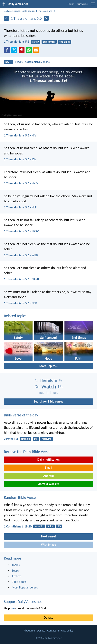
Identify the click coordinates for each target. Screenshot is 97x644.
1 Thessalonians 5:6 (17, 42)
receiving (47, 439)
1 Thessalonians (44, 11)
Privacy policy (66, 631)
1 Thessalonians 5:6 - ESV (20, 159)
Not (55, 393)
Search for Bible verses (48, 401)
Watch (49, 387)
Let (48, 393)
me (13, 608)
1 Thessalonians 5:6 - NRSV (21, 231)
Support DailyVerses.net (23, 602)
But (42, 393)
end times (65, 42)
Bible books (28, 11)
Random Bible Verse (20, 497)
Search (16, 571)
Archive (16, 576)
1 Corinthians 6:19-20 (18, 526)
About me (29, 631)
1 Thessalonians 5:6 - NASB (21, 279)
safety (36, 42)
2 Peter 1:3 (11, 439)
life (36, 439)
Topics (71, 4)
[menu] (93, 5)
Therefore (48, 380)
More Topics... (48, 366)
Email (48, 468)
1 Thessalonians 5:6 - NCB (20, 303)
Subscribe (82, 4)
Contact (52, 631)
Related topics (15, 316)
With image (48, 545)
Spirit (50, 526)
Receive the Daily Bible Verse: (27, 452)
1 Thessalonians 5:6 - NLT (20, 207)
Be (61, 380)
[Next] (46, 18)
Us (60, 387)
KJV (9, 62)
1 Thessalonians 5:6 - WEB (21, 255)
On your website (48, 484)
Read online (32, 62)
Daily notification (48, 460)
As (36, 380)
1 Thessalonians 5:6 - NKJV (21, 183)
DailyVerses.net (12, 11)
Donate (48, 618)
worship (39, 526)
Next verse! (48, 536)
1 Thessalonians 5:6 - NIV (20, 135)
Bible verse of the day (21, 415)
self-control (49, 42)
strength (26, 439)
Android (48, 476)
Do (37, 387)
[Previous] (6, 18)
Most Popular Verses (25, 587)
